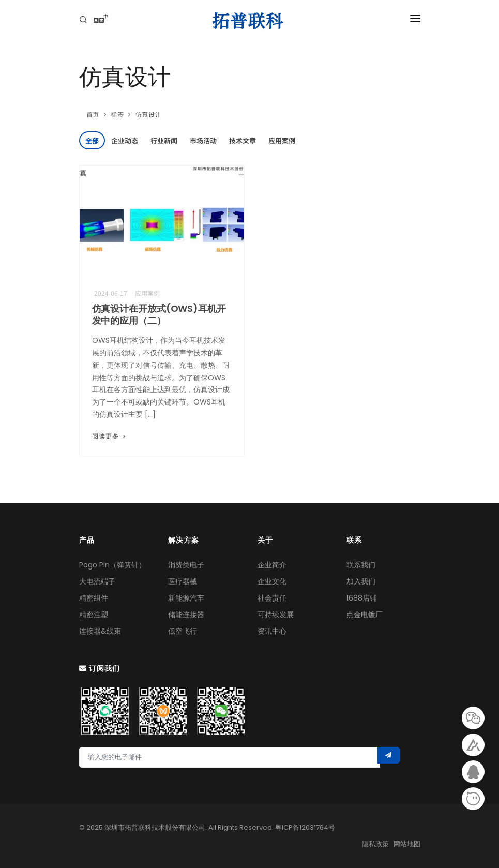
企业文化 (272, 581)
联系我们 (361, 565)
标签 (117, 114)
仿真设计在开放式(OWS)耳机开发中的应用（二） (159, 315)
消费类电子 (186, 565)
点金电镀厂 (365, 615)
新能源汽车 (186, 598)
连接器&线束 (100, 631)
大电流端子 (97, 581)
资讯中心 (272, 631)
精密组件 (94, 598)
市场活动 (203, 140)
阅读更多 (110, 436)
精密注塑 (94, 615)
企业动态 (125, 140)
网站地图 (407, 844)
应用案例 (282, 140)
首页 (93, 114)
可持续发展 (276, 615)
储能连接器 (186, 615)
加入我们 (361, 581)
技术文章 (243, 140)
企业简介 (272, 565)
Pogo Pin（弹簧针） (112, 565)
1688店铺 (362, 598)
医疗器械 (183, 581)
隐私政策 (375, 844)
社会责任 (272, 598)
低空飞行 (183, 631)
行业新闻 (164, 140)
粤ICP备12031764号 (305, 827)
